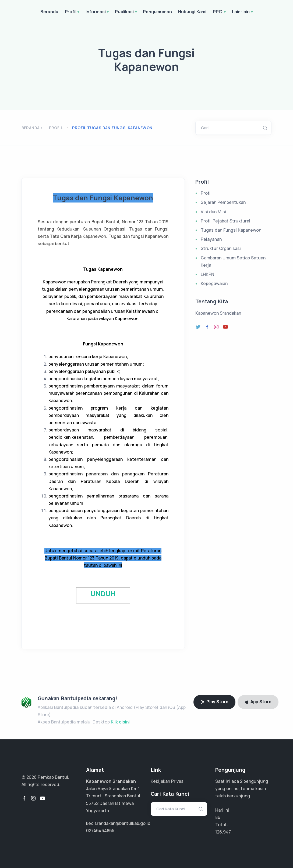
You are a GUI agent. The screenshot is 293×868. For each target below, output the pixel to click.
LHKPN (207, 274)
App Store (258, 702)
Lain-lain (243, 12)
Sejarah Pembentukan (223, 202)
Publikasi (126, 12)
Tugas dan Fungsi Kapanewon (231, 230)
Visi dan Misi (213, 212)
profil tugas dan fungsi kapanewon (112, 128)
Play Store (214, 702)
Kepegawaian (214, 283)
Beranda (49, 12)
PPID (220, 12)
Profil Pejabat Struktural (225, 221)
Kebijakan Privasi (168, 781)
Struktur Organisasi (221, 248)
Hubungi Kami (192, 12)
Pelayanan (211, 239)
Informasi (98, 12)
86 (218, 817)
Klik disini (120, 722)
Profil (73, 12)
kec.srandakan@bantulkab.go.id (118, 823)
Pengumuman (157, 12)
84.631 (222, 832)
